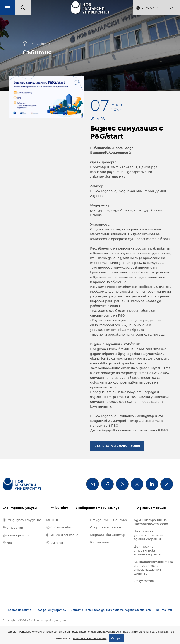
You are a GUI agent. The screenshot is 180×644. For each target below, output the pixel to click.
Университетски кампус (97, 508)
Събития (43, 44)
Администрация (151, 508)
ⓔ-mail (8, 543)
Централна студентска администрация (147, 550)
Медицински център (108, 535)
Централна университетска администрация (148, 535)
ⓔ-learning (59, 508)
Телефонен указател (51, 610)
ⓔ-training (55, 543)
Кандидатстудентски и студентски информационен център (153, 568)
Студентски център (109, 520)
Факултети (144, 581)
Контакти (164, 610)
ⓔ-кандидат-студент (22, 520)
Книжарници (101, 542)
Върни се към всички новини (117, 446)
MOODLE (53, 520)
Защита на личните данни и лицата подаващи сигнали (111, 610)
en (172, 8)
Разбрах (116, 638)
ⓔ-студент (13, 528)
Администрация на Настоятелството (151, 522)
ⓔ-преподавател (17, 535)
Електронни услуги (20, 508)
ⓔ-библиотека (58, 527)
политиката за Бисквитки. (90, 638)
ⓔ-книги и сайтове (62, 535)
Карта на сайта (20, 610)
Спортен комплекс (106, 527)
